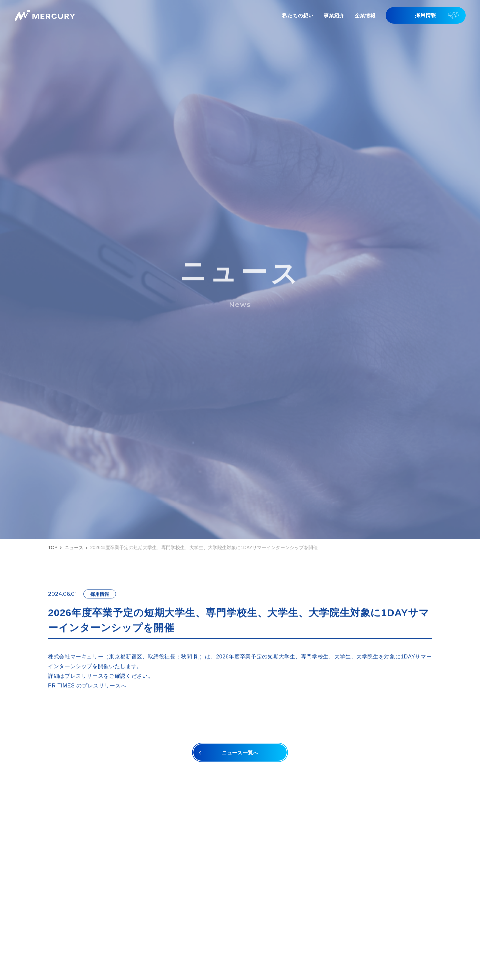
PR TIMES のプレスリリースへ (87, 686)
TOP (53, 547)
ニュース (74, 547)
